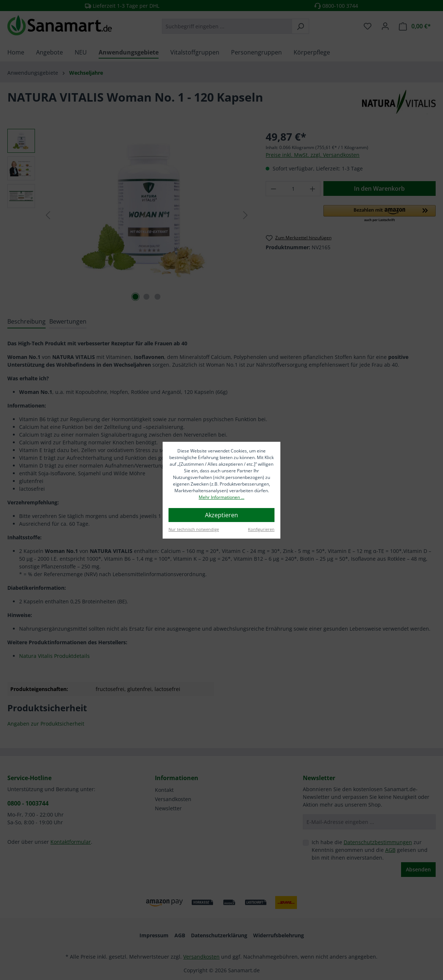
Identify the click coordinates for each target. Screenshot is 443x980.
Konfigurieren (261, 529)
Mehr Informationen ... (221, 497)
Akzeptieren (221, 515)
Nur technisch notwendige (194, 529)
